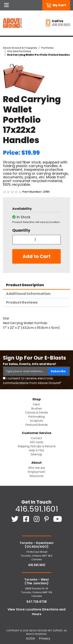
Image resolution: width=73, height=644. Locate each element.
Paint (36, 404)
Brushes (37, 408)
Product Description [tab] (25, 285)
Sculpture (36, 421)
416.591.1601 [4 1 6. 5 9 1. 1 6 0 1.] (37, 509)
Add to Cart (36, 256)
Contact (36, 438)
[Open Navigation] (6, 5)
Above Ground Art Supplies (20, 48)
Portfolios (47, 48)
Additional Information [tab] (28, 294)
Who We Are (37, 468)
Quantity (21, 230)
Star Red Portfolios (19, 51)
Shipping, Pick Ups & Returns (37, 446)
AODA (30, 638)
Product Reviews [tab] (22, 302)
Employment (37, 472)
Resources (37, 476)
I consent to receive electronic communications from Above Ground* (32, 381)
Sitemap (36, 454)
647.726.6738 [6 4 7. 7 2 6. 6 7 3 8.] (37, 602)
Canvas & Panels (36, 413)
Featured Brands (37, 425)
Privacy (45, 638)
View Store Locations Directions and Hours (36, 612)
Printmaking (36, 417)
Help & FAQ (36, 450)
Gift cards (36, 442)
